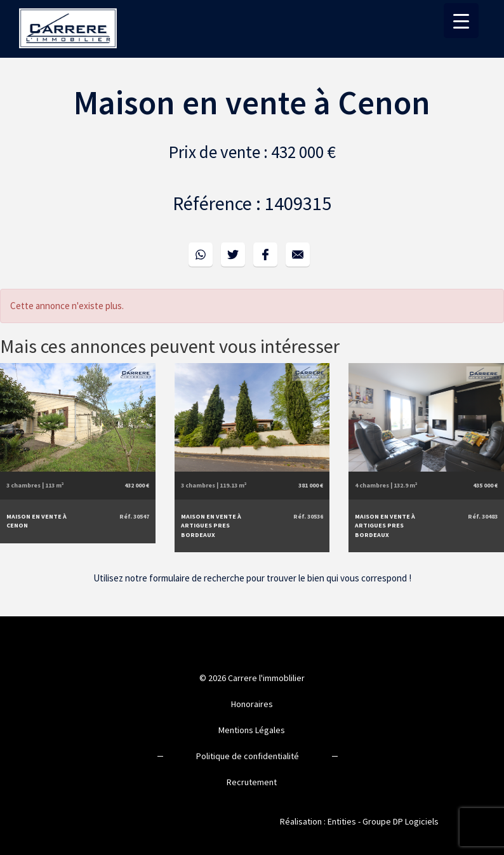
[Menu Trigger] (461, 21)
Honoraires (252, 704)
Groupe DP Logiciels (401, 821)
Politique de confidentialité (248, 756)
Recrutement (252, 782)
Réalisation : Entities (318, 821)
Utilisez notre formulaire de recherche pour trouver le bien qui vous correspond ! (252, 578)
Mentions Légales (252, 730)
